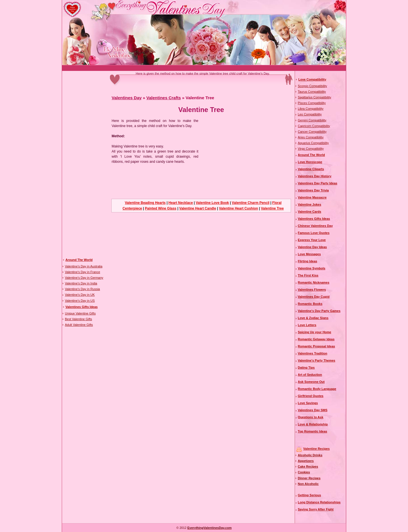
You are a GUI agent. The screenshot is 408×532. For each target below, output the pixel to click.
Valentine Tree (272, 208)
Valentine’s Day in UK (80, 295)
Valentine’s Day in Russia (82, 289)
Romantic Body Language (317, 389)
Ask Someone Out (311, 382)
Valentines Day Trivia (313, 190)
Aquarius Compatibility (313, 143)
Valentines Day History (315, 176)
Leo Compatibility (310, 114)
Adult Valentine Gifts (79, 325)
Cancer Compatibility (312, 132)
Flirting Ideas (307, 261)
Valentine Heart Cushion (239, 208)
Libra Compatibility (311, 109)
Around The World (79, 260)
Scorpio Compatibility (312, 86)
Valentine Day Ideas (312, 247)
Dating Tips (306, 368)
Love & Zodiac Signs (313, 318)
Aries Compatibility (311, 137)
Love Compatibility (312, 79)
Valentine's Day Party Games (319, 311)
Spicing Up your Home (314, 332)
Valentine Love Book (212, 203)
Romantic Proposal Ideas (316, 346)
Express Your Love (312, 240)
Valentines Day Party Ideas (317, 183)
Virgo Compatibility (311, 149)
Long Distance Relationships (319, 502)
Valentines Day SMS (313, 410)
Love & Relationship (313, 424)
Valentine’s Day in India (81, 283)
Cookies (304, 472)
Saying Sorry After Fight (316, 509)
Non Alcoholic (308, 484)
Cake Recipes (308, 466)
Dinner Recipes (309, 478)
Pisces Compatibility (312, 103)
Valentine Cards (310, 212)
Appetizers (306, 461)
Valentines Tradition (313, 353)
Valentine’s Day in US (80, 301)
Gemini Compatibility (312, 120)
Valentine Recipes (316, 449)
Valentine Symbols (312, 268)
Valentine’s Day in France (82, 272)
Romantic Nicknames (314, 282)
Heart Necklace (181, 203)
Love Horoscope (310, 162)
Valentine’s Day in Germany (84, 278)
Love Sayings (308, 403)
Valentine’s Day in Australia (84, 266)
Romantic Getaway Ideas (316, 339)
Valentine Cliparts (311, 169)
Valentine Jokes (310, 204)
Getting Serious (309, 495)
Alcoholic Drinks (310, 455)
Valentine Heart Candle (198, 208)
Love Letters (307, 325)
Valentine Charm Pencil (251, 203)
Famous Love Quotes (314, 233)
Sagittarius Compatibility (314, 97)
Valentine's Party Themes (316, 360)
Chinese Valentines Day (315, 226)
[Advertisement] (165, 68)
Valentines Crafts (164, 98)
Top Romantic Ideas (313, 431)
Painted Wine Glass (161, 208)
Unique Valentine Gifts (80, 313)
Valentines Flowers (312, 290)
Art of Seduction (310, 375)
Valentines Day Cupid (314, 297)
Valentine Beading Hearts (145, 203)
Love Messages (309, 254)
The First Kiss (308, 275)
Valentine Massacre (312, 197)
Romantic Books (310, 304)
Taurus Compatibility (312, 92)
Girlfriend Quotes (311, 396)
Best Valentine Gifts (78, 319)
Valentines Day (127, 98)
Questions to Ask (311, 417)
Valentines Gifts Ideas (82, 307)
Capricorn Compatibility (314, 126)
